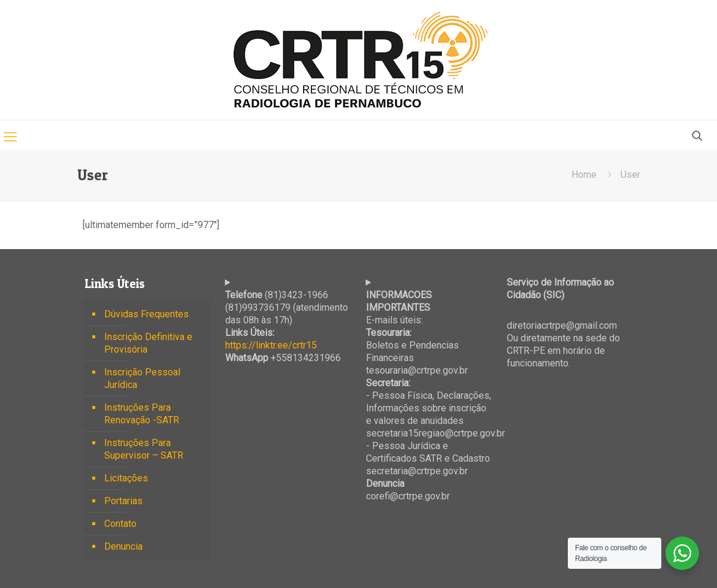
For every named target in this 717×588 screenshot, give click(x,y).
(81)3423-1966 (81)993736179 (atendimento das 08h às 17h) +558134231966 (287, 326)
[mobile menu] (10, 137)
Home (584, 175)
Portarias (123, 501)
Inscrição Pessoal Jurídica (142, 378)
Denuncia (123, 546)
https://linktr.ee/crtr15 (271, 345)
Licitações (126, 478)
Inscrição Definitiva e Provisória (148, 343)
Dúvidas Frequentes (146, 314)
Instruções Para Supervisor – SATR (144, 449)
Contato (120, 524)
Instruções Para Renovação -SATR (142, 414)
